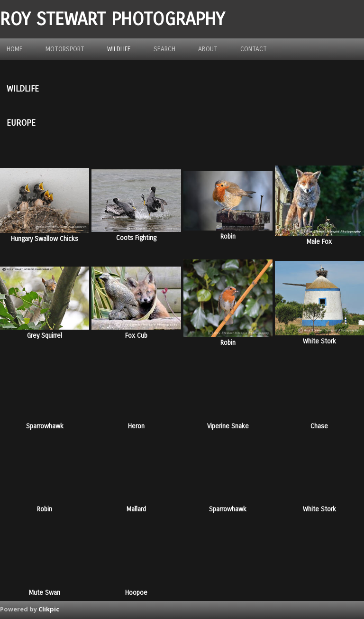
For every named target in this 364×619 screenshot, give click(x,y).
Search (164, 49)
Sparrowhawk (45, 426)
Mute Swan (45, 593)
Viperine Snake (228, 426)
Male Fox (319, 242)
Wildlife (119, 49)
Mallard (136, 509)
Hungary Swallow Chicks (45, 239)
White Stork (319, 341)
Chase (319, 426)
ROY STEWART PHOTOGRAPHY (112, 19)
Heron (136, 426)
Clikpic (49, 609)
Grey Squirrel (45, 336)
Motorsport (65, 49)
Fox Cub (136, 336)
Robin (228, 236)
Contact (254, 49)
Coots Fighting (136, 238)
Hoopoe (136, 593)
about (208, 49)
